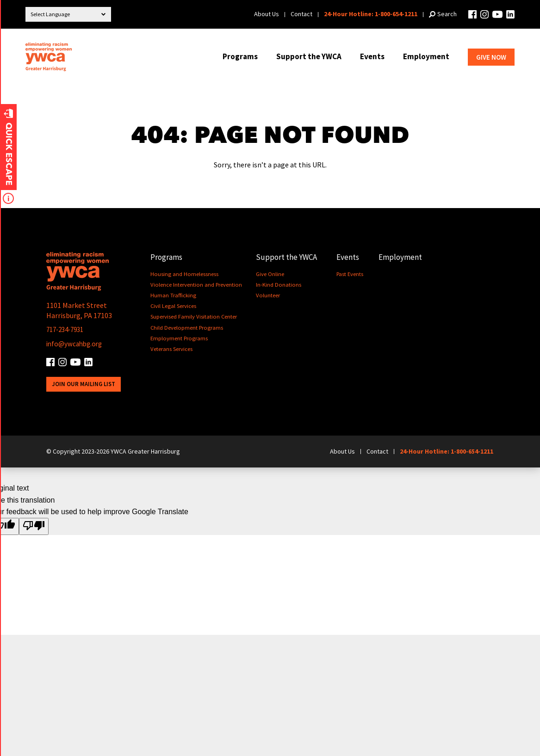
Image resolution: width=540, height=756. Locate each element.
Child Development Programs (187, 328)
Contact (301, 14)
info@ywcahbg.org (76, 344)
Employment (426, 56)
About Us (267, 14)
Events (372, 56)
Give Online (271, 274)
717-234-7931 (68, 329)
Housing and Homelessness (184, 274)
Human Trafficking (174, 295)
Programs (240, 56)
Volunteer (269, 295)
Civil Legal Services (174, 306)
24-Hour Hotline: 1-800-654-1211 (371, 14)
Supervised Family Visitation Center (194, 317)
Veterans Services (171, 349)
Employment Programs (180, 338)
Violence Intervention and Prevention (197, 285)
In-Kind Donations (279, 285)
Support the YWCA (309, 56)
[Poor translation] (34, 527)
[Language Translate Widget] (68, 14)
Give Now (491, 57)
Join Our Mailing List (84, 384)
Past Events (351, 274)
